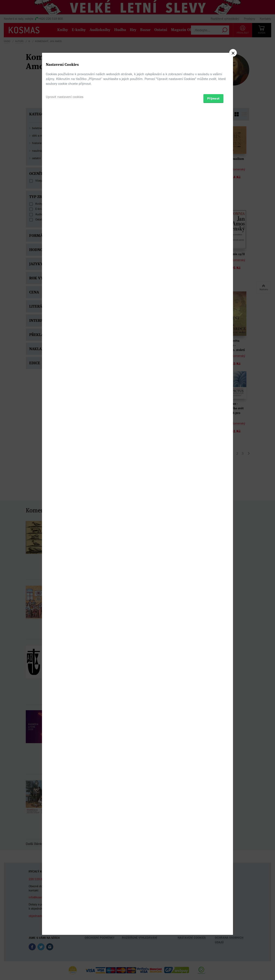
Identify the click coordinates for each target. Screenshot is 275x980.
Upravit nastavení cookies (65, 511)
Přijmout (213, 512)
